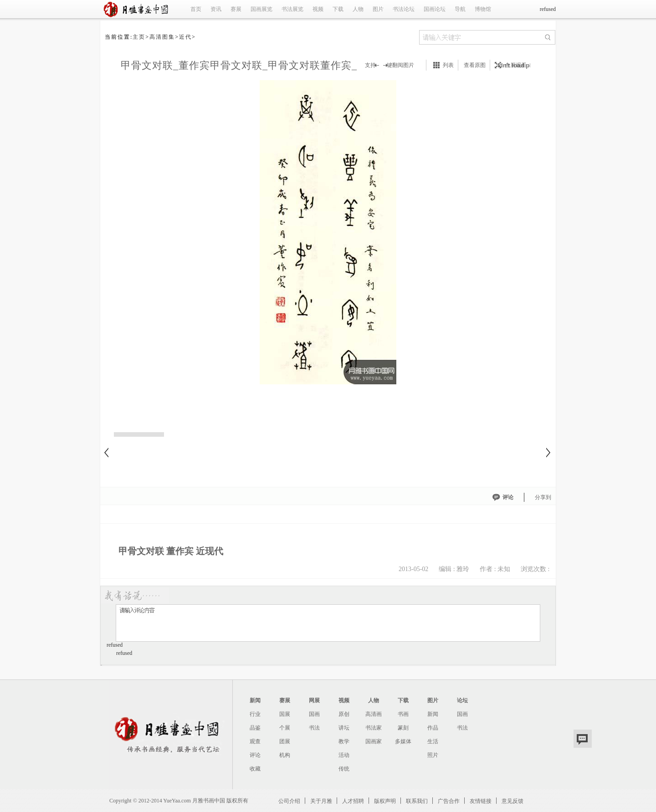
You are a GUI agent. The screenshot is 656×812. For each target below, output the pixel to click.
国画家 (374, 741)
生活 (433, 741)
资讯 (216, 9)
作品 (433, 728)
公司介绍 (289, 801)
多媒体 (403, 741)
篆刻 (403, 728)
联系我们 (417, 801)
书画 (403, 714)
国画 (314, 714)
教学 (344, 741)
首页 (196, 9)
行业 (255, 714)
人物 (358, 9)
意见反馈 (512, 801)
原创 (344, 714)
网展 (314, 700)
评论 (508, 497)
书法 (314, 728)
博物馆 (483, 9)
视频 (318, 9)
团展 (285, 741)
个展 (285, 728)
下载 (338, 9)
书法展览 (292, 9)
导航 (460, 9)
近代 (185, 37)
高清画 (374, 714)
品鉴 (255, 728)
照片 (433, 755)
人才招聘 (353, 801)
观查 (255, 741)
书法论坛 (404, 9)
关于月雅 (321, 801)
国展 (285, 714)
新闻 (255, 700)
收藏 (255, 769)
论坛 (462, 700)
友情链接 (481, 801)
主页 (139, 37)
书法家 (374, 728)
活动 (344, 755)
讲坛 (344, 728)
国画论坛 (435, 9)
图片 (378, 9)
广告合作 (449, 801)
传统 (344, 769)
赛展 (236, 9)
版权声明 (385, 801)
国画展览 (261, 9)
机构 (285, 755)
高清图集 (162, 37)
